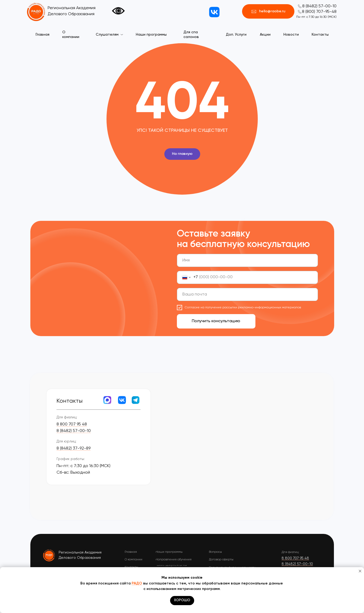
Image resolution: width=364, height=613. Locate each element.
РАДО (137, 583)
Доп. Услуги (236, 35)
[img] (49, 555)
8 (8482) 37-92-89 (74, 448)
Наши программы (151, 35)
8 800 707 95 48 (72, 424)
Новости (291, 35)
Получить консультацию (216, 321)
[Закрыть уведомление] (360, 571)
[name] (247, 260)
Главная (43, 35)
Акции (265, 35)
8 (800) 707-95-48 (319, 12)
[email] (247, 294)
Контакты (320, 35)
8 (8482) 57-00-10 (319, 6)
